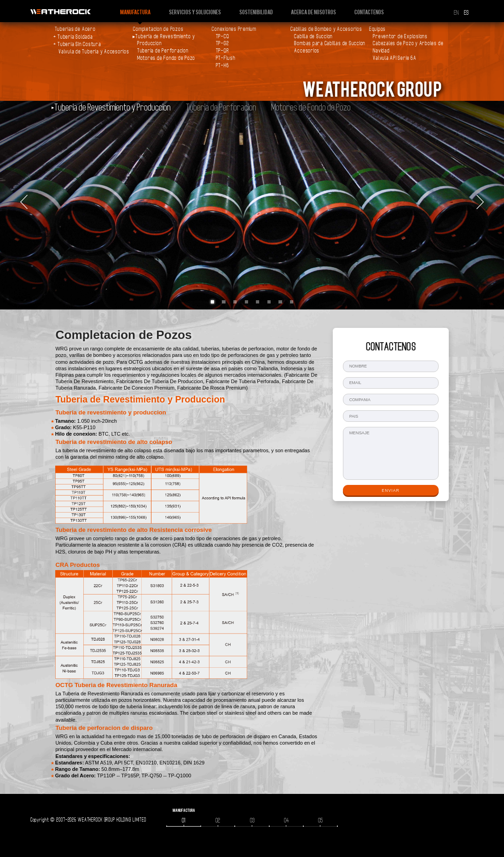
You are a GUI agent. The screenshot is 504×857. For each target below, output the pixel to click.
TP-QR (223, 51)
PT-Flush (226, 58)
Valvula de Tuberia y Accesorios (94, 52)
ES (466, 13)
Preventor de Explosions (400, 36)
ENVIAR (391, 490)
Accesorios (307, 51)
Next (480, 202)
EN (456, 13)
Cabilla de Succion (313, 36)
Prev (24, 202)
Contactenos (369, 12)
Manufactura (135, 12)
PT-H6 (223, 65)
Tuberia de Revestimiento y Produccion (113, 108)
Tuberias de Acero (75, 29)
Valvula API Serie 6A (394, 58)
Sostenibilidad (256, 12)
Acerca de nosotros (313, 12)
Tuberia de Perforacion (163, 51)
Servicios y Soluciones (195, 12)
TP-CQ (223, 36)
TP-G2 (223, 43)
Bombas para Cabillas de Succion (330, 43)
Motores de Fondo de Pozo (166, 58)
